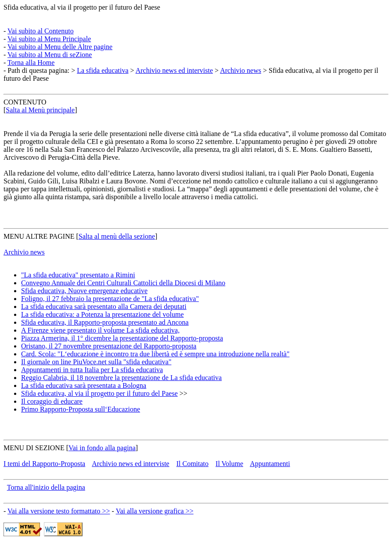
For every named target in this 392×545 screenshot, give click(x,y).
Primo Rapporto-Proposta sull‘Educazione (81, 409)
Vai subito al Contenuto (41, 31)
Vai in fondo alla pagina (102, 448)
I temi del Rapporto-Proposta (44, 464)
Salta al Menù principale (40, 110)
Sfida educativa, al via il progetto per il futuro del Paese (82, 7)
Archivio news (241, 70)
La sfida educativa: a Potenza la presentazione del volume (102, 314)
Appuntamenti (270, 464)
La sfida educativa (102, 70)
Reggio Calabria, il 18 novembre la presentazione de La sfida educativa (121, 378)
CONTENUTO (25, 102)
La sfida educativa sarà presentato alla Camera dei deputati (104, 307)
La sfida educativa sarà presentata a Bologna (84, 385)
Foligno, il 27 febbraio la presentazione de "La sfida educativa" (110, 299)
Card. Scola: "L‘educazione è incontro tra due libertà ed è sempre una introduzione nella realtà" (155, 354)
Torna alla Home (31, 63)
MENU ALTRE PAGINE (39, 236)
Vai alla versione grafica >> (155, 511)
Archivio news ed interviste (174, 70)
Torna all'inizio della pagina (46, 487)
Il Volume (229, 464)
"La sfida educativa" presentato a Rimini (78, 275)
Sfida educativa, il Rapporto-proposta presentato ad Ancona (105, 322)
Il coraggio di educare (52, 401)
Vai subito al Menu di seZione (50, 55)
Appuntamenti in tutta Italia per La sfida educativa (92, 370)
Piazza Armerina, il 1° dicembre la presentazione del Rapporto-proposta (122, 338)
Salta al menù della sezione (117, 236)
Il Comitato (192, 464)
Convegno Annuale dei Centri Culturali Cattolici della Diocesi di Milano (123, 283)
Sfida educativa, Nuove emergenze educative (84, 291)
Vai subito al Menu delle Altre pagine (60, 47)
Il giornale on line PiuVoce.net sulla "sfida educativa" (96, 362)
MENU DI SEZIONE (34, 448)
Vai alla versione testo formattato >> (59, 511)
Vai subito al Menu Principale (49, 39)
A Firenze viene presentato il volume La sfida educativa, (100, 330)
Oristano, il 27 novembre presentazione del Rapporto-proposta (109, 346)
